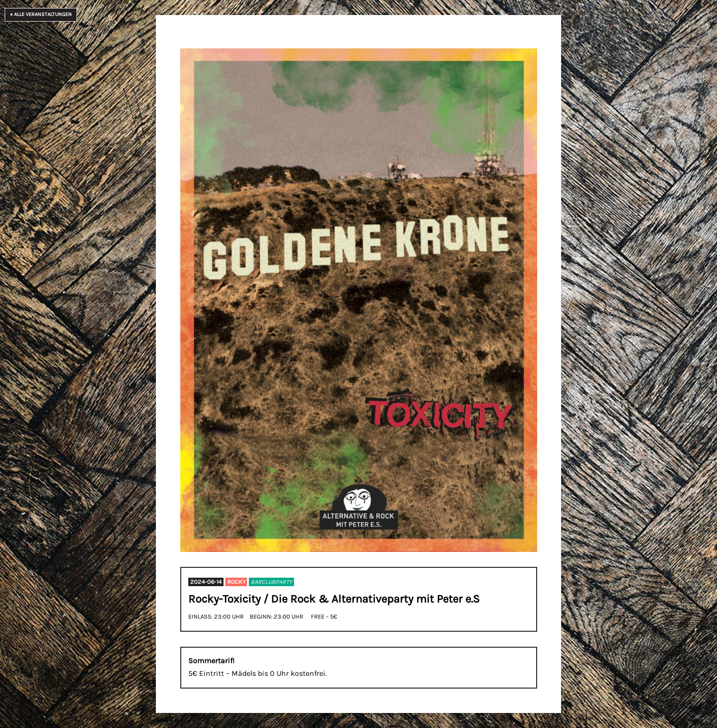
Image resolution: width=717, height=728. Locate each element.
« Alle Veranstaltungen (41, 14)
